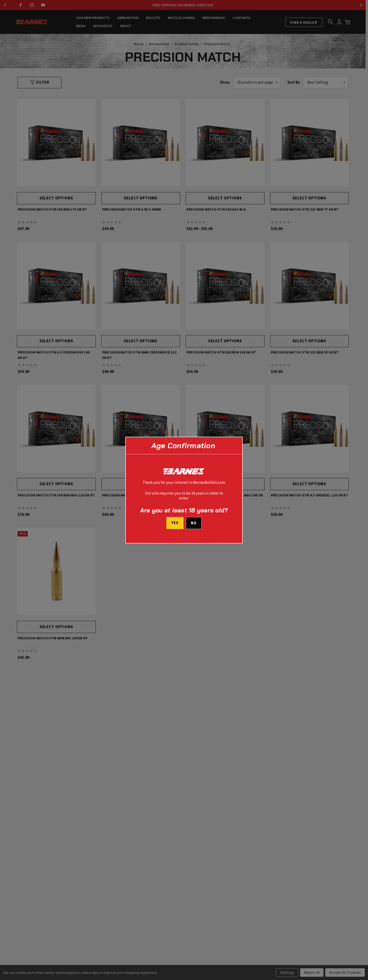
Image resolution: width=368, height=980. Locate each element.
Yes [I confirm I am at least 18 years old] (175, 523)
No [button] (194, 523)
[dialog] (184, 490)
